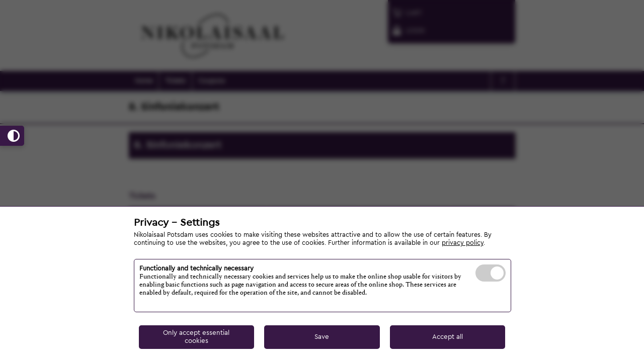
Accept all (448, 337)
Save (322, 337)
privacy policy (463, 243)
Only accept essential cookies (196, 337)
